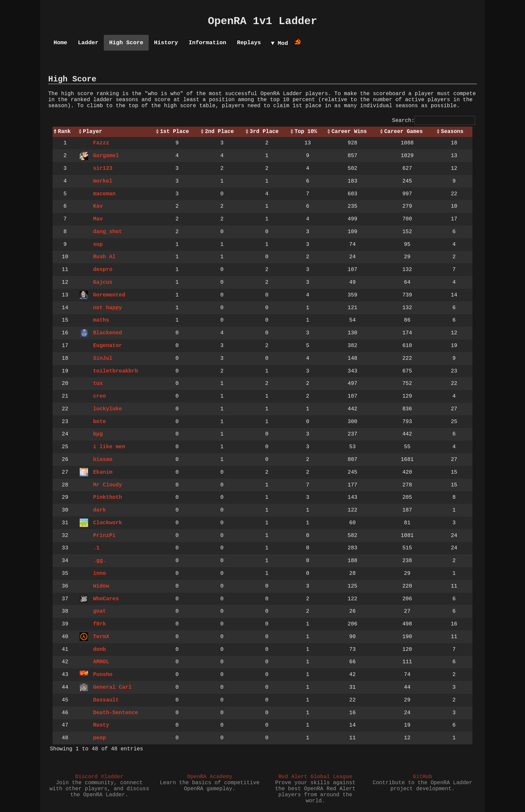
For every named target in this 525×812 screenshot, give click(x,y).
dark (99, 510)
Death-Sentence (116, 713)
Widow (101, 586)
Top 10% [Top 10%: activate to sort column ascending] (306, 132)
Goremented (109, 295)
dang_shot (107, 232)
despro (103, 270)
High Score (126, 43)
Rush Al (104, 257)
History (166, 43)
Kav (98, 206)
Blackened (107, 333)
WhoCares (106, 599)
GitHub (423, 777)
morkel (103, 181)
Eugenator (107, 346)
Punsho (103, 675)
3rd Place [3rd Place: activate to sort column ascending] (264, 132)
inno (99, 573)
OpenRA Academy (210, 777)
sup (98, 245)
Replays (249, 43)
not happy (107, 308)
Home (60, 43)
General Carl (112, 687)
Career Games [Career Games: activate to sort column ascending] (403, 132)
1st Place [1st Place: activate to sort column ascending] (174, 132)
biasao (103, 460)
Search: (434, 121)
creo (99, 396)
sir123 (103, 168)
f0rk (99, 624)
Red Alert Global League (315, 777)
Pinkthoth (107, 497)
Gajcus (103, 282)
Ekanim (103, 472)
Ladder (88, 43)
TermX (101, 637)
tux (98, 384)
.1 (96, 548)
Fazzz (101, 143)
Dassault (106, 700)
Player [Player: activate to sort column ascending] (93, 132)
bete (99, 422)
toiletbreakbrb (116, 371)
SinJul (103, 358)
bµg (98, 434)
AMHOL (101, 662)
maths (101, 320)
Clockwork (107, 523)
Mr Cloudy (107, 485)
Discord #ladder (99, 777)
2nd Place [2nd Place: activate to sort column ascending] (219, 132)
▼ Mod (279, 43)
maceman (104, 194)
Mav (98, 219)
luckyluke (107, 409)
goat (99, 611)
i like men (109, 447)
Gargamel (106, 156)
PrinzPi (104, 536)
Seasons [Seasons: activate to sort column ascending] (452, 132)
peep (99, 738)
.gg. (99, 561)
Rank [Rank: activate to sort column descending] (64, 132)
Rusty (101, 725)
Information (207, 43)
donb (99, 650)
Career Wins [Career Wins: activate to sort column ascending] (349, 132)
